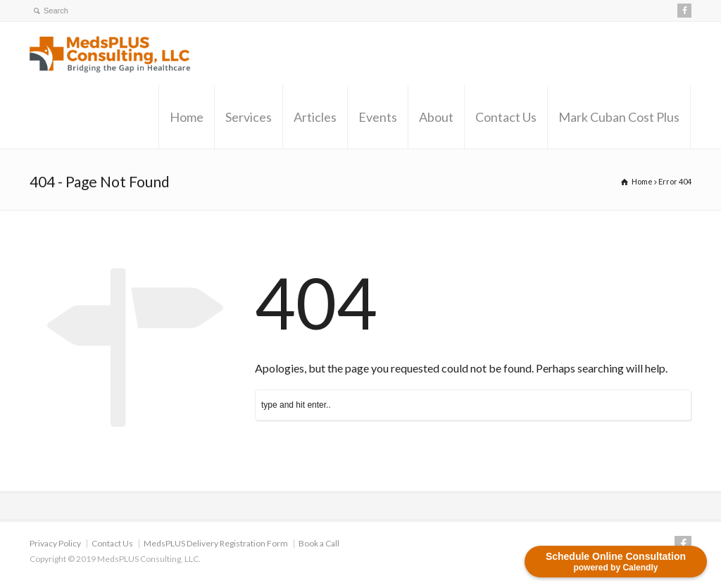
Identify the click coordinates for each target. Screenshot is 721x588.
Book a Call (319, 543)
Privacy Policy (55, 543)
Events (378, 117)
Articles (315, 117)
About (436, 117)
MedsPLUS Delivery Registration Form (216, 543)
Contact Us (506, 117)
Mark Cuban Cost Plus (619, 117)
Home (187, 117)
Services (249, 117)
